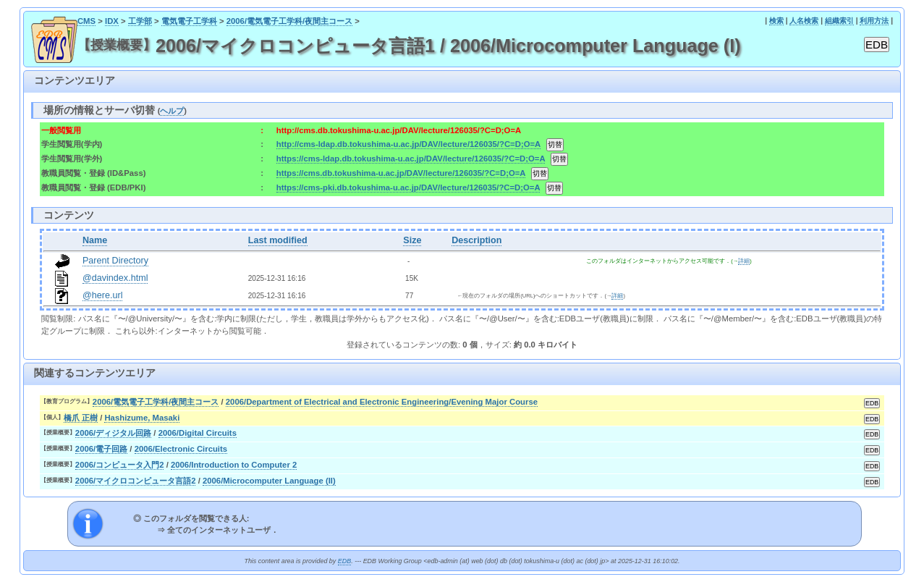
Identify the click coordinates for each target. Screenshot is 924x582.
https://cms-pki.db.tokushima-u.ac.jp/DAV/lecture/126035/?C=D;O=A (408, 187)
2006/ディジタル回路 (113, 433)
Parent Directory (115, 261)
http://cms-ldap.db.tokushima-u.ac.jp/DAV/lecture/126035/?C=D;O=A (408, 144)
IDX (112, 21)
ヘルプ (172, 111)
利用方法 (874, 21)
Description (476, 240)
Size (412, 240)
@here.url (103, 295)
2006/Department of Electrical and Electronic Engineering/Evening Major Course (382, 402)
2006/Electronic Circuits (181, 449)
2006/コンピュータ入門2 (120, 465)
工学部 (140, 21)
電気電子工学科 (189, 21)
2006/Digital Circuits (198, 433)
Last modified (278, 240)
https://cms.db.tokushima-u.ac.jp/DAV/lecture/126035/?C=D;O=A (401, 173)
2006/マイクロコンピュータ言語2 (136, 481)
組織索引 (839, 21)
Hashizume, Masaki (142, 418)
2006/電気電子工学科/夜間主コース (290, 21)
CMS (86, 21)
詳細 (744, 261)
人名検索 (804, 21)
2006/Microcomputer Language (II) (269, 481)
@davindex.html (115, 278)
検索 (776, 21)
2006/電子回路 (101, 449)
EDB (344, 561)
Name (95, 240)
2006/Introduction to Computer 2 (234, 465)
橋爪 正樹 (81, 418)
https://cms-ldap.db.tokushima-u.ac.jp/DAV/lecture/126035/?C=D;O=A (411, 159)
